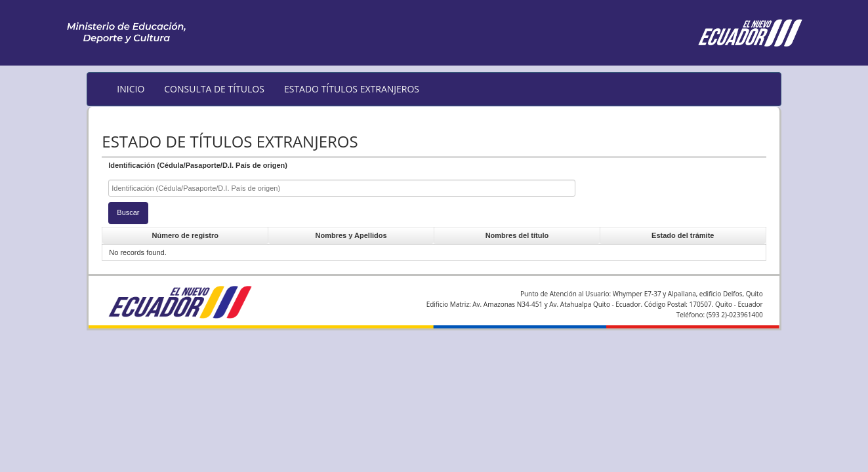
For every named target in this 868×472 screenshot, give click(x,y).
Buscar (128, 212)
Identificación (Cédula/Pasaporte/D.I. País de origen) (198, 165)
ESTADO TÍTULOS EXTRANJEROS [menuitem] (352, 89)
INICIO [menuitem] (131, 89)
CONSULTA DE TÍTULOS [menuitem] (214, 89)
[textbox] (342, 188)
